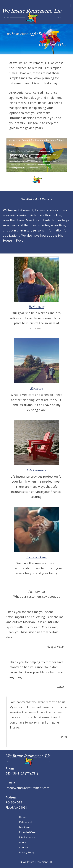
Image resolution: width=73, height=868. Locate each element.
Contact (24, 847)
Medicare (24, 827)
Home (23, 817)
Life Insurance (27, 837)
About (23, 842)
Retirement (26, 822)
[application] (37, 155)
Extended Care (27, 832)
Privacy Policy (27, 852)
